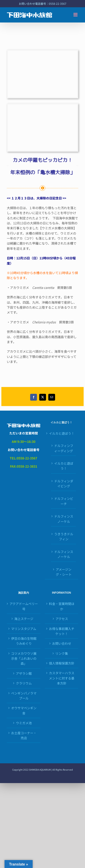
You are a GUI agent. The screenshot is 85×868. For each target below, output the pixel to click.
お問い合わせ (62, 643)
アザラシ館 (24, 673)
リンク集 (62, 653)
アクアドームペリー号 (24, 606)
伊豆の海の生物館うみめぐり (24, 641)
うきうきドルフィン (64, 536)
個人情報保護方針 (62, 663)
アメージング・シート (64, 572)
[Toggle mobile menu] (76, 15)
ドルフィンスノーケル (64, 554)
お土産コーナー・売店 (24, 735)
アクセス (62, 619)
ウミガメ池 (24, 723)
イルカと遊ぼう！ (62, 433)
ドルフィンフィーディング (64, 448)
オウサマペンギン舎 (24, 710)
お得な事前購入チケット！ (62, 631)
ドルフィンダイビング (64, 484)
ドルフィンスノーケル (64, 519)
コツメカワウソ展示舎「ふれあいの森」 (24, 658)
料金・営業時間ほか (62, 606)
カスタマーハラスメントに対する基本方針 (62, 678)
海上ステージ (24, 619)
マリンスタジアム (24, 629)
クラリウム (24, 683)
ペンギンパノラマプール (24, 696)
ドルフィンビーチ (64, 501)
